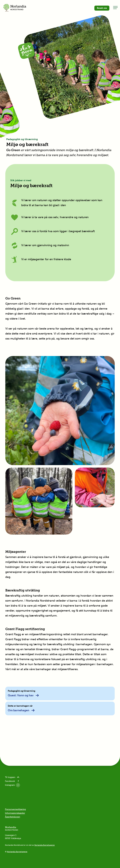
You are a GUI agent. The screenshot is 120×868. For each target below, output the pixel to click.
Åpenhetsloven (12, 817)
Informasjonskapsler (15, 813)
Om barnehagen (21, 710)
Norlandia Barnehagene (45, 845)
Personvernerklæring (15, 809)
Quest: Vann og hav (23, 695)
